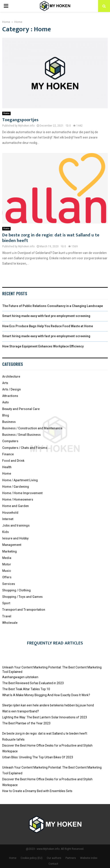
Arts (5, 383)
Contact (53, 864)
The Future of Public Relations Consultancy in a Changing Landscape (53, 306)
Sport (6, 603)
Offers (7, 577)
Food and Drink (13, 461)
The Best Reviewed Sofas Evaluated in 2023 (33, 683)
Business (9, 422)
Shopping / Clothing (16, 590)
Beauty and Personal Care (21, 409)
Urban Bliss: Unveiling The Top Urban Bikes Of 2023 (38, 757)
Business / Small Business (21, 435)
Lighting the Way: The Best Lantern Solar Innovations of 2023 (45, 717)
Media (7, 558)
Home (6, 113)
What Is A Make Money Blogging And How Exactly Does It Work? (46, 695)
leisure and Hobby (15, 538)
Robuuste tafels (13, 739)
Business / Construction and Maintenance (32, 428)
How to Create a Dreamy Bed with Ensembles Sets (37, 791)
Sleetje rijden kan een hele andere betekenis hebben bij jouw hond (48, 705)
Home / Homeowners (18, 499)
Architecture (11, 377)
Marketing (10, 551)
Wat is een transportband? (21, 711)
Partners (71, 858)
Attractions (10, 396)
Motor (7, 564)
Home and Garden (15, 506)
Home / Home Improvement (22, 493)
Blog (6, 415)
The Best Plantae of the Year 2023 (26, 723)
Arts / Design (12, 389)
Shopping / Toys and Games (22, 597)
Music (7, 571)
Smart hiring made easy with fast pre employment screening (46, 316)
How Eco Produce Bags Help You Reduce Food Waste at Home (48, 326)
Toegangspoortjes (20, 120)
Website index (89, 858)
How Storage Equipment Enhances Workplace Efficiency (43, 346)
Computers (10, 441)
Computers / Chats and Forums (25, 448)
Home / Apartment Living (20, 480)
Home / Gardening (16, 487)
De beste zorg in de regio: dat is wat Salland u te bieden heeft (51, 238)
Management (12, 545)
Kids (6, 532)
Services (9, 584)
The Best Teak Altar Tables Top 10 (26, 689)
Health (7, 467)
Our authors (54, 858)
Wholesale (10, 623)
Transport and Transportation (24, 610)
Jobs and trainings (16, 525)
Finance (8, 454)
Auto (6, 402)
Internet (8, 519)
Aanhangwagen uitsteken (20, 677)
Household (10, 513)
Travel (7, 616)
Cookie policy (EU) (32, 858)
